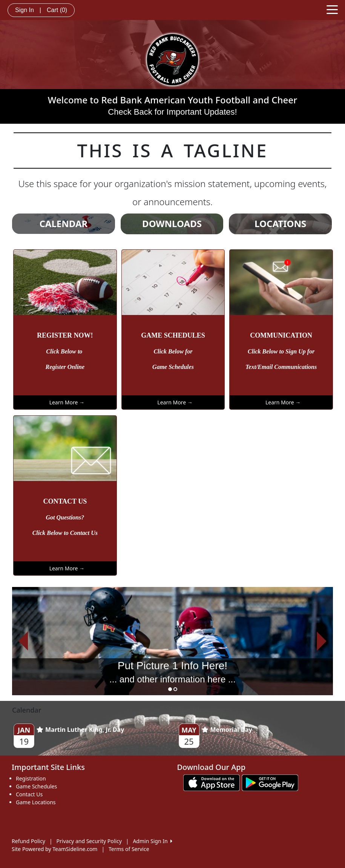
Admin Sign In (152, 841)
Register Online (65, 367)
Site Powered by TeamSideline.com (54, 849)
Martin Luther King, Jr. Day (80, 730)
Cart (57, 10)
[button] (23, 641)
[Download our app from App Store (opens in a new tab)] (212, 782)
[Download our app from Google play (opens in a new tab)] (270, 782)
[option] (172, 641)
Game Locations (36, 802)
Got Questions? (65, 517)
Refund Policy (28, 841)
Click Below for (173, 351)
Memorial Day (227, 730)
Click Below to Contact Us (65, 533)
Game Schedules (173, 367)
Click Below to (65, 351)
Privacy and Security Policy (89, 841)
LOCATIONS (280, 224)
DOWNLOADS (172, 224)
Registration (31, 778)
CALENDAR (63, 224)
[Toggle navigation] (332, 9)
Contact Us (29, 794)
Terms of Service (129, 849)
